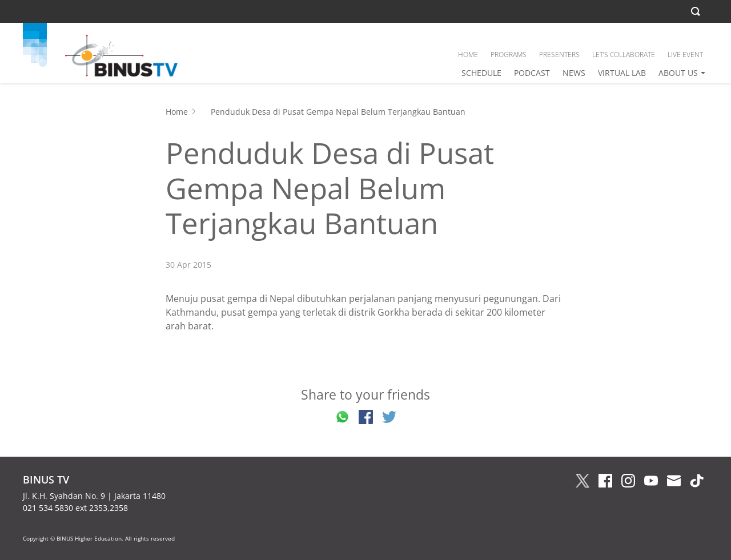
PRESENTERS (559, 55)
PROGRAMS (509, 55)
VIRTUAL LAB (622, 73)
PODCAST (532, 73)
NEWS (574, 73)
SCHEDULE (481, 73)
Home (177, 112)
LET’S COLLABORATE (624, 55)
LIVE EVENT (685, 55)
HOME (468, 55)
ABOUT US (678, 73)
